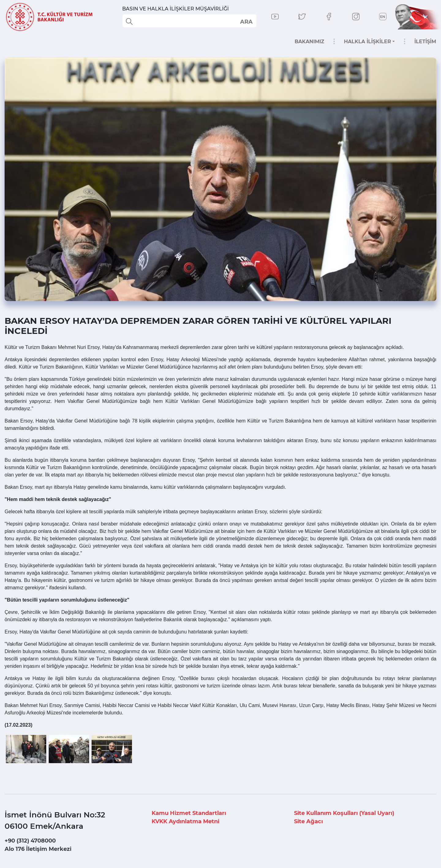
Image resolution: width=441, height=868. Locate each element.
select (246, 21)
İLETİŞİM (425, 42)
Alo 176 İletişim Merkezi (38, 849)
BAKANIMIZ (309, 42)
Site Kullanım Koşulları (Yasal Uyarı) (344, 813)
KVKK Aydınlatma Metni (185, 821)
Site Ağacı (308, 821)
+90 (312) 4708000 (30, 841)
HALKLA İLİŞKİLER (367, 42)
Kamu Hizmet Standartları (189, 813)
